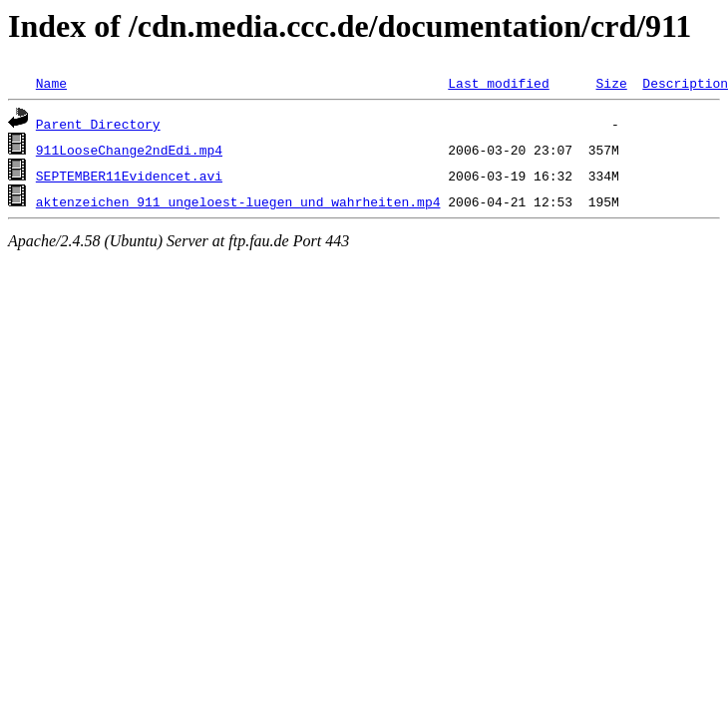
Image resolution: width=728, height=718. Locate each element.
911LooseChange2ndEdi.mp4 (129, 150)
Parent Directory (98, 124)
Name (51, 83)
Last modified (498, 83)
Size (611, 83)
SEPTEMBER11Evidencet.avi (129, 176)
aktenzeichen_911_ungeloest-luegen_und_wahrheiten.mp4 (238, 201)
